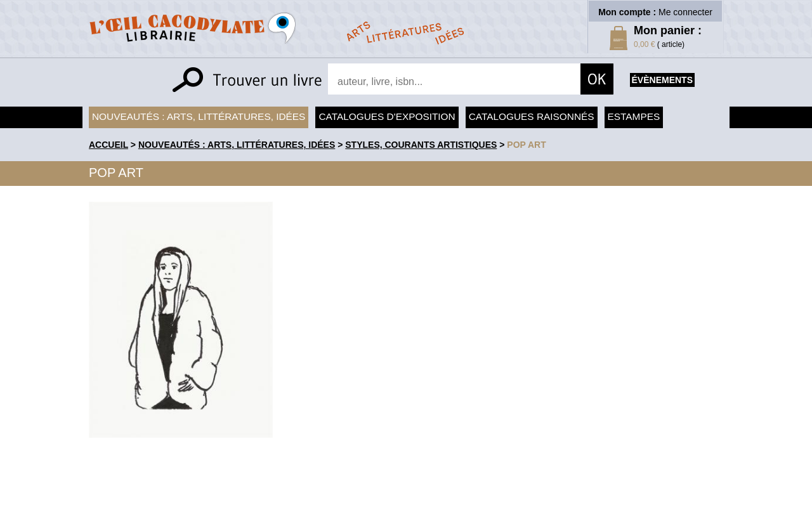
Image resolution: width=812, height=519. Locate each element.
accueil (108, 145)
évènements (662, 80)
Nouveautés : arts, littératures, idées (199, 116)
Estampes (634, 116)
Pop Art (526, 145)
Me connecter (685, 12)
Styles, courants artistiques (421, 145)
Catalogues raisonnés (532, 116)
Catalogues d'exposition (387, 116)
